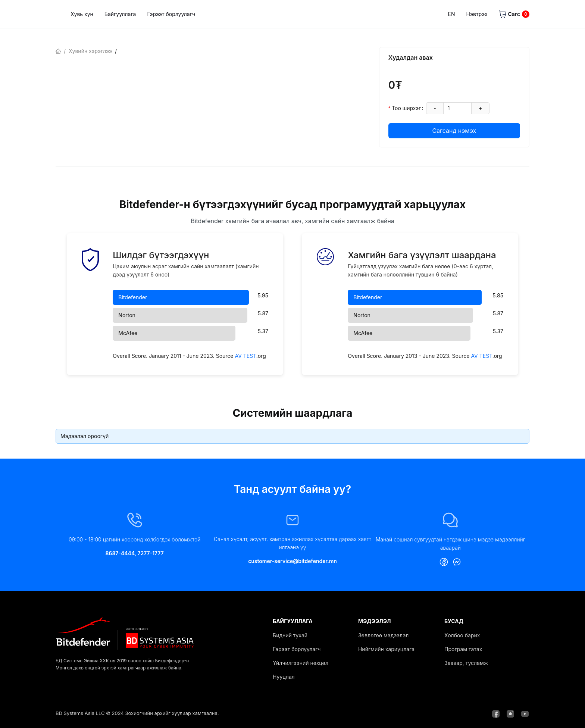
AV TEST (245, 356)
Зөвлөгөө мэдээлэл (383, 635)
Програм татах (463, 649)
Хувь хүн (149, 14)
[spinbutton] (457, 108)
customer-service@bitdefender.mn (292, 561)
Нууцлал (284, 677)
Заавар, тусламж (466, 663)
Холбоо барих (462, 635)
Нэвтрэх (477, 14)
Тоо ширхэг (406, 108)
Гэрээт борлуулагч (238, 14)
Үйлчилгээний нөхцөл (301, 663)
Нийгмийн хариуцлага (386, 649)
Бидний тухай (290, 635)
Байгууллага (187, 14)
